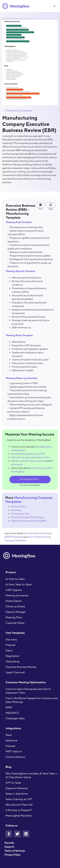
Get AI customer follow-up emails (29, 461)
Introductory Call (20, 514)
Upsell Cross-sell (15, 672)
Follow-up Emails (15, 607)
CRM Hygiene (14, 590)
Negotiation (12, 656)
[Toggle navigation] (55, 6)
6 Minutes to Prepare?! (19, 810)
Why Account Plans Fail (19, 805)
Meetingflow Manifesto (19, 816)
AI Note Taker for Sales (19, 585)
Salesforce (11, 741)
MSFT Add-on (14, 752)
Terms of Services (15, 851)
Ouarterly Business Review (21, 667)
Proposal (11, 645)
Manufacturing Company (19, 111)
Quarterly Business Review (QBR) (29, 521)
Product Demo (19, 507)
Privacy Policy (12, 855)
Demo (9, 651)
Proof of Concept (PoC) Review (27, 517)
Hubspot (11, 746)
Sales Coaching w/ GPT (19, 799)
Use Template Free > (30, 479)
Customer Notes (15, 623)
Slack (9, 735)
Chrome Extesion (15, 757)
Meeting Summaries (17, 596)
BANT (9, 707)
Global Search (14, 601)
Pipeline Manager (16, 612)
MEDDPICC (12, 713)
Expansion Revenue (17, 788)
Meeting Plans (14, 617)
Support (9, 847)
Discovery (16, 510)
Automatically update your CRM (28, 454)
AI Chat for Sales (15, 579)
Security (9, 843)
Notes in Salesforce (17, 794)
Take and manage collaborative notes (30, 457)
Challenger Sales (15, 718)
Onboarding (12, 662)
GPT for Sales (13, 783)
